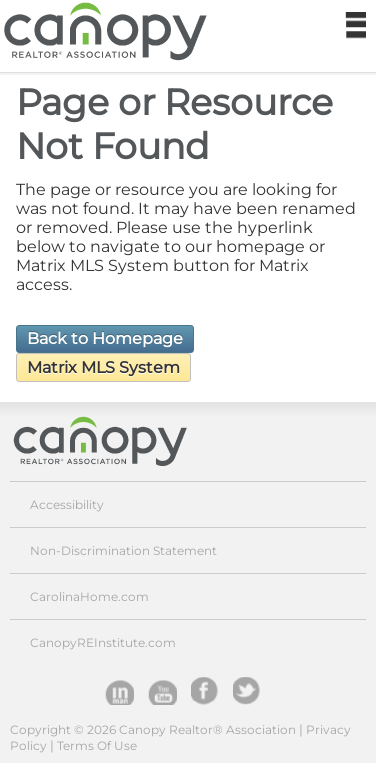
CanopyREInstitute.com (103, 642)
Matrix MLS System (103, 367)
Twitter (247, 691)
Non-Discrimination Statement (123, 550)
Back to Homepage (105, 338)
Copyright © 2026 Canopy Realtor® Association (153, 729)
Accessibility (67, 504)
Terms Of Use (97, 745)
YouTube (162, 691)
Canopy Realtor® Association (113, 31)
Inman (119, 691)
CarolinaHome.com (89, 596)
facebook (205, 691)
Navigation (355, 26)
